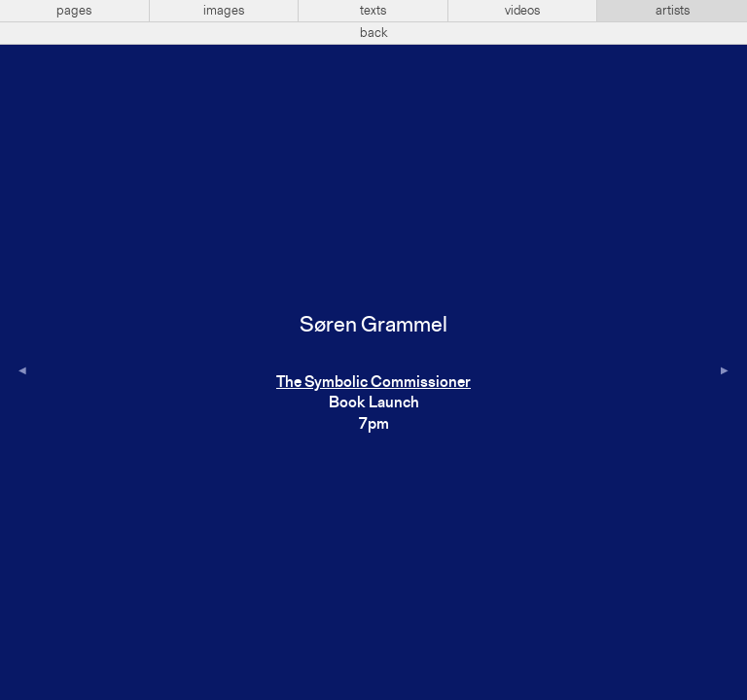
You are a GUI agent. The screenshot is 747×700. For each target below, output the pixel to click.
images (224, 11)
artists (673, 11)
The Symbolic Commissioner (373, 383)
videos (522, 11)
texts (373, 11)
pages (74, 11)
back (374, 33)
